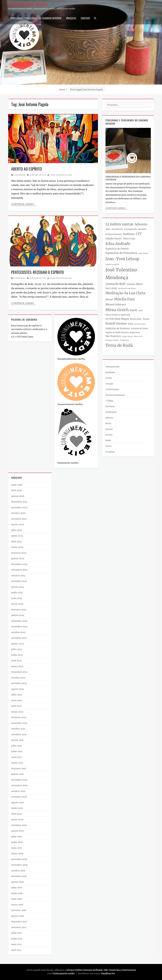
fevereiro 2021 (19, 768)
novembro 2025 (19, 507)
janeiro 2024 (18, 615)
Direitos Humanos (115, 395)
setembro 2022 (19, 683)
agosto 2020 (18, 803)
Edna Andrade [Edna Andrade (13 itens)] (118, 244)
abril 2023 (16, 661)
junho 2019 (17, 842)
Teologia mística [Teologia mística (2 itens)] (112, 340)
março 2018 (17, 905)
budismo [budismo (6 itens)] (129, 234)
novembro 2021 (19, 723)
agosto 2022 (18, 689)
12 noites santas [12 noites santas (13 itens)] (119, 224)
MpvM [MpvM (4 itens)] (134, 310)
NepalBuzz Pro (108, 974)
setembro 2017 (19, 927)
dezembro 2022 (19, 672)
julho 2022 (17, 695)
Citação (109, 384)
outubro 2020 (18, 791)
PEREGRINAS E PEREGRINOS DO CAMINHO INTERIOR (36, 18)
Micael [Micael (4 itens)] (109, 300)
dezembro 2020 (19, 780)
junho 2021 (17, 751)
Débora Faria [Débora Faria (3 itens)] (129, 239)
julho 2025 (17, 530)
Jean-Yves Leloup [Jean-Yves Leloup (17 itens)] (122, 259)
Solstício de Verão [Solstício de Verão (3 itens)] (139, 329)
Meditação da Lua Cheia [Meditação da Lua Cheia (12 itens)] (125, 293)
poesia (109, 435)
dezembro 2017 (19, 922)
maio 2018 (17, 899)
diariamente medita (68, 463)
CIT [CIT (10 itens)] (139, 234)
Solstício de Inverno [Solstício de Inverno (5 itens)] (118, 328)
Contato (85, 18)
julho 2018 (17, 888)
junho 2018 (17, 893)
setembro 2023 (19, 638)
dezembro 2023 (19, 621)
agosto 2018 (17, 882)
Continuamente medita (28, 4)
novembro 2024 (19, 570)
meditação (111, 412)
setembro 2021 (19, 734)
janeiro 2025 (18, 558)
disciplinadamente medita (71, 359)
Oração (109, 429)
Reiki (108, 440)
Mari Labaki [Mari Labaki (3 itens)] (111, 288)
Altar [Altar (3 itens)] (108, 229)
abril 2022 (16, 706)
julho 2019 (17, 837)
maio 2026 (17, 485)
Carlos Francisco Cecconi (61, 175)
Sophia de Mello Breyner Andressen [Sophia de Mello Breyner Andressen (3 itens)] (123, 332)
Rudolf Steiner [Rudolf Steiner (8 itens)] (116, 323)
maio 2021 (16, 757)
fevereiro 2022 (19, 717)
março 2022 (17, 712)
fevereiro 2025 (19, 553)
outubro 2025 (18, 513)
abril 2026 (16, 490)
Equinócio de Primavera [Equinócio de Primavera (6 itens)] (121, 253)
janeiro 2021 (17, 774)
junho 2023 (17, 655)
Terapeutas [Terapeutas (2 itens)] (124, 340)
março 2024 (17, 604)
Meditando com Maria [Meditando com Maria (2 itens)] (127, 288)
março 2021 (17, 763)
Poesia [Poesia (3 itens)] (146, 319)
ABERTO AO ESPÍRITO (26, 169)
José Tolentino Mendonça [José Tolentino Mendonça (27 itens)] (121, 274)
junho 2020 (17, 808)
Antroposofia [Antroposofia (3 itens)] (130, 229)
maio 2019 (17, 848)
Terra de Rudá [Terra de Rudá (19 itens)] (119, 345)
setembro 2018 (19, 876)
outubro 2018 (18, 871)
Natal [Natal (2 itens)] (140, 311)
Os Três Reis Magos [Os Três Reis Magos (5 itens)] (117, 319)
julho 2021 (16, 746)
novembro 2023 (19, 627)
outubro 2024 (18, 576)
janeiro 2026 (18, 496)
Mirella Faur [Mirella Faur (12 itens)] (125, 299)
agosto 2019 (17, 831)
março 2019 (17, 854)
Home (63, 90)
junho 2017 (17, 939)
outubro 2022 (18, 678)
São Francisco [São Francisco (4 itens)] (113, 336)
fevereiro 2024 (19, 610)
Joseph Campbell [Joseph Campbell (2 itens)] (112, 264)
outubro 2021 (18, 729)
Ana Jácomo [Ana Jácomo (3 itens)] (117, 229)
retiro (109, 446)
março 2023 (17, 666)
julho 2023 (17, 649)
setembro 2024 (19, 581)
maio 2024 (17, 598)
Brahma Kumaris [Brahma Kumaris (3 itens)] (114, 234)
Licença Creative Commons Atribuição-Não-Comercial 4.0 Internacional (101, 970)
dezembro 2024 (19, 564)
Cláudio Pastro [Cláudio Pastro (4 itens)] (114, 239)
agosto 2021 (17, 740)
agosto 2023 (18, 644)
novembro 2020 (19, 785)
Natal (108, 423)
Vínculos (71, 18)
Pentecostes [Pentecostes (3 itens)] (136, 319)
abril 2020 (16, 814)
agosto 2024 (18, 587)
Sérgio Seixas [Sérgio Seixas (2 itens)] (127, 336)
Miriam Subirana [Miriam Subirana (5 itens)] (116, 304)
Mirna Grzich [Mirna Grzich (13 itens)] (117, 310)
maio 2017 (16, 944)
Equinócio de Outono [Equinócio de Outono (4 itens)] (117, 249)
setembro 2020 (19, 797)
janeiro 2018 (18, 916)
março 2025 (17, 547)
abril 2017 (16, 950)
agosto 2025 (18, 524)
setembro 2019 (19, 825)
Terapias (110, 452)
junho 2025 (17, 536)
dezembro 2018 (19, 859)
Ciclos (109, 378)
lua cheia (110, 406)
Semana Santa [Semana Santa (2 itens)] (140, 324)
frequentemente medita (70, 404)
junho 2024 (17, 593)
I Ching (109, 401)
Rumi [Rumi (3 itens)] (131, 324)
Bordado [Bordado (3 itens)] (142, 229)
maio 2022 (17, 700)
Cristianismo (20, 175)
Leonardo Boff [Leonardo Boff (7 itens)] (115, 284)
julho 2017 (16, 933)
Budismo (110, 372)
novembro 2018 (19, 865)
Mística (109, 418)
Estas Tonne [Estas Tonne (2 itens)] (143, 253)
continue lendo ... (116, 208)
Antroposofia (112, 367)
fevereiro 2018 (19, 910)
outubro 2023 (18, 632)
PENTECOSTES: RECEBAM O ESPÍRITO (37, 272)
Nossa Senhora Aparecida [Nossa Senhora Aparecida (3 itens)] (118, 315)
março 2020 (17, 819)
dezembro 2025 (19, 502)
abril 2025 (16, 542)
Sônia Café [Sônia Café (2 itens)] (138, 336)
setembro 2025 (19, 519)
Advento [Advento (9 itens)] (141, 224)
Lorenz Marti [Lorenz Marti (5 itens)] (134, 284)
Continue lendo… (23, 204)
